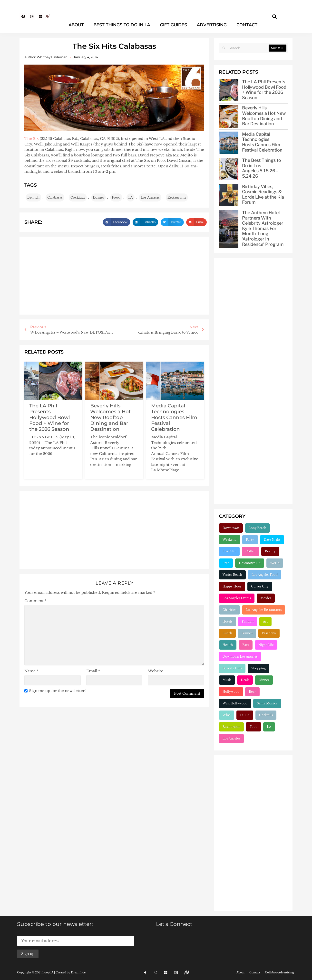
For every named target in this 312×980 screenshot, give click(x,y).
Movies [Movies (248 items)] (266, 598)
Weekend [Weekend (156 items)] (229, 540)
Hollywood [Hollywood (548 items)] (231, 692)
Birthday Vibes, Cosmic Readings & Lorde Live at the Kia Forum (263, 194)
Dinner (98, 197)
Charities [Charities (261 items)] (229, 610)
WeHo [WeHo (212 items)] (275, 563)
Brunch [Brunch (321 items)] (247, 633)
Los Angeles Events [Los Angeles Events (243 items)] (237, 598)
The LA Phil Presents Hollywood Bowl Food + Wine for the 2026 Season (50, 417)
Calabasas (55, 197)
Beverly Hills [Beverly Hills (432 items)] (232, 668)
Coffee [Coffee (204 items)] (250, 551)
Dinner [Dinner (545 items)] (264, 680)
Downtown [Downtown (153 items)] (231, 528)
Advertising (212, 25)
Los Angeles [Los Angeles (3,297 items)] (231, 738)
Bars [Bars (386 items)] (246, 645)
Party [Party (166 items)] (250, 540)
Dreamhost (79, 972)
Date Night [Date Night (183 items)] (272, 540)
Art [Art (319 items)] (265, 621)
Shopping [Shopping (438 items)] (258, 668)
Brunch (33, 197)
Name (31, 671)
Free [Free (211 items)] (226, 563)
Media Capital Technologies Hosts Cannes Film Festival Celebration (174, 417)
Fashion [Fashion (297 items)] (248, 621)
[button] (275, 16)
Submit (278, 48)
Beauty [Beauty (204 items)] (270, 551)
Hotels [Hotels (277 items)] (227, 621)
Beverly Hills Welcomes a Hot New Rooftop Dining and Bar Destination (110, 417)
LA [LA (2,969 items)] (269, 727)
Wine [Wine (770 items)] (227, 715)
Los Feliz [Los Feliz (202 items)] (229, 551)
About (76, 25)
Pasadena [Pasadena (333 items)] (269, 633)
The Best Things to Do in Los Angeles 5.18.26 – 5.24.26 (262, 168)
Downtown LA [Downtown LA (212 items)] (250, 563)
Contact (247, 25)
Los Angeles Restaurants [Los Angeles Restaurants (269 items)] (264, 610)
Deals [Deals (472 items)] (245, 680)
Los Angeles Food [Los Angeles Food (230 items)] (265, 575)
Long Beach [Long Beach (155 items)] (257, 528)
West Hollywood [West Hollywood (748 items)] (235, 703)
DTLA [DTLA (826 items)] (245, 715)
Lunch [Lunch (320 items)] (227, 633)
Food (116, 197)
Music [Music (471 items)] (227, 680)
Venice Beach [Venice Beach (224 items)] (232, 575)
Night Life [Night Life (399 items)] (266, 645)
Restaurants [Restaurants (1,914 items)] (231, 727)
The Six (32, 139)
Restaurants (177, 197)
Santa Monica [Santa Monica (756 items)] (267, 703)
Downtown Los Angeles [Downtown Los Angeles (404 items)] (240, 657)
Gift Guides (173, 25)
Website (156, 671)
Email (93, 671)
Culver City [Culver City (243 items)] (260, 586)
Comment (35, 601)
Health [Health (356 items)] (228, 645)
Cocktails (78, 197)
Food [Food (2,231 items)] (253, 727)
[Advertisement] (114, 276)
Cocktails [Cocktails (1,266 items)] (266, 715)
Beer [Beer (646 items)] (252, 692)
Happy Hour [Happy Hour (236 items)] (232, 586)
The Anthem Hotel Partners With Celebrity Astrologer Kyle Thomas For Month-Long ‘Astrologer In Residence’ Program (263, 228)
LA (131, 197)
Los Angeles (150, 197)
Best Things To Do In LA (122, 25)
